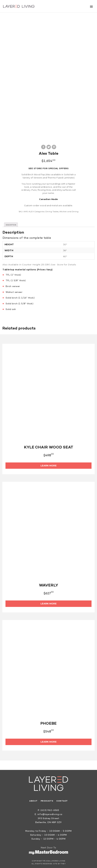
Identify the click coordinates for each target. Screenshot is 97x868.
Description (11, 224)
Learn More (48, 464)
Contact (62, 800)
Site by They (59, 863)
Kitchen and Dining (69, 210)
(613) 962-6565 (50, 809)
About (33, 800)
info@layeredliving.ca (50, 813)
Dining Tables (52, 210)
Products (47, 800)
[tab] (11, 224)
